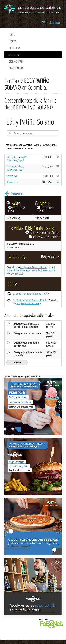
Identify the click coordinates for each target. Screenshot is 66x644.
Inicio (12, 35)
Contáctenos (16, 68)
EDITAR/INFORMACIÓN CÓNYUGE (42, 233)
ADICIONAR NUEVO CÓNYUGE (44, 237)
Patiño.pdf (12, 176)
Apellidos (15, 55)
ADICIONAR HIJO (50, 257)
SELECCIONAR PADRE (17, 209)
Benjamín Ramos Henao (34, 267)
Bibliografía (16, 61)
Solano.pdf (12, 182)
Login (56, 23)
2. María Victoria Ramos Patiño (30, 300)
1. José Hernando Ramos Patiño (31, 294)
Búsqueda (15, 48)
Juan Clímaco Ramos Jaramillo (24, 270)
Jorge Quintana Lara (28, 303)
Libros (13, 41)
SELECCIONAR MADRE (45, 209)
